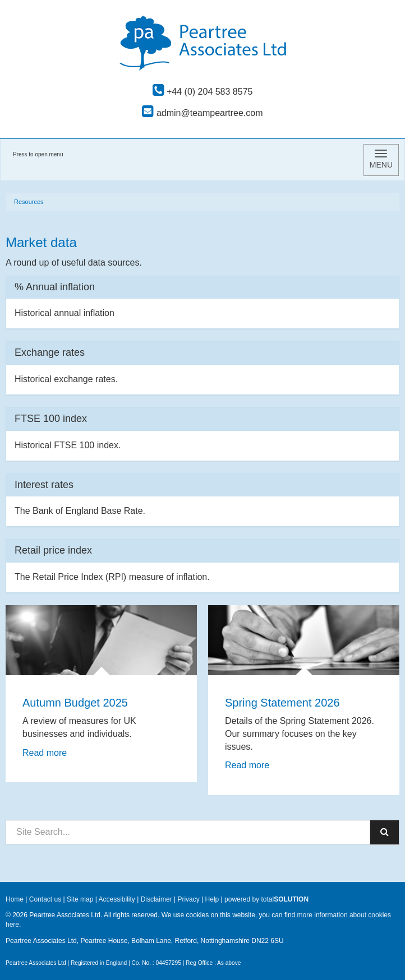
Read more (46, 753)
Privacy (188, 899)
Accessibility (116, 899)
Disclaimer (157, 899)
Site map (80, 899)
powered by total (266, 899)
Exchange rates (50, 352)
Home (15, 899)
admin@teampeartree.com (202, 113)
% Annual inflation (55, 287)
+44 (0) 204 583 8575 (203, 92)
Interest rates (44, 485)
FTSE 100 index (51, 419)
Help (212, 899)
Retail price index (53, 550)
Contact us (45, 899)
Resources (29, 202)
